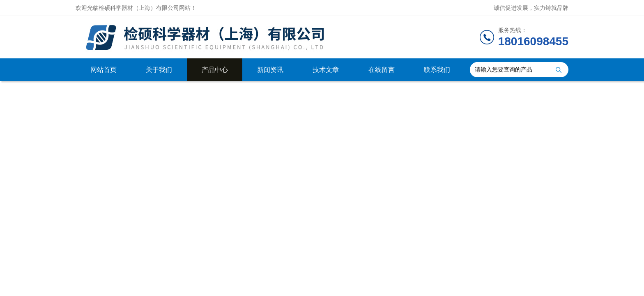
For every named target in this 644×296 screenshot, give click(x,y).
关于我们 (159, 70)
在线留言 (382, 70)
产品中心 (215, 70)
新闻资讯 (270, 70)
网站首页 (103, 70)
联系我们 (437, 70)
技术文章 (326, 70)
